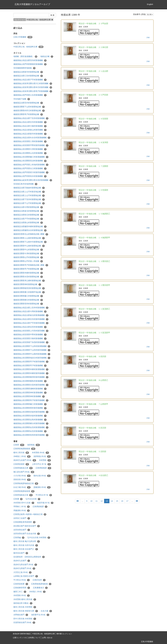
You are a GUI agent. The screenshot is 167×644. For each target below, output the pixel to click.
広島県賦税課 (40, 507)
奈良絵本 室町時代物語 (22, 634)
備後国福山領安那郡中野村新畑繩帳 (30, 335)
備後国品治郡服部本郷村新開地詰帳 (30, 227)
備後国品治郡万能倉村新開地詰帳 (29, 188)
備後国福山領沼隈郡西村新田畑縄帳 (30, 408)
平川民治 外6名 (22, 580)
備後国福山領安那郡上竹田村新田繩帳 (31, 331)
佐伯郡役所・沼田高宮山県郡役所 (29, 557)
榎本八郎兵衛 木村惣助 (25, 607)
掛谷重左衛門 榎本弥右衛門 (27, 526)
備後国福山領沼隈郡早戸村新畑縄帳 (30, 366)
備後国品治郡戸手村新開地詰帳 (28, 219)
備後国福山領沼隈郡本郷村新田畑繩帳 (31, 373)
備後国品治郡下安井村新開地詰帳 (29, 199)
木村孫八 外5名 (37, 592)
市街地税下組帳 (22, 99)
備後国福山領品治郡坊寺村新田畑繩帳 (31, 319)
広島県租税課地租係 (41, 584)
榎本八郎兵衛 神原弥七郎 (26, 611)
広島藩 (18, 499)
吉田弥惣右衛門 (22, 530)
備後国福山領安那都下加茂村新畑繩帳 (31, 342)
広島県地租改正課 (23, 468)
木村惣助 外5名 (22, 595)
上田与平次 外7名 (41, 464)
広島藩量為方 (40, 588)
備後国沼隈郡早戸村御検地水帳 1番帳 (31, 265)
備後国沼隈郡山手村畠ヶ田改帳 (28, 261)
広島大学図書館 (23, 37)
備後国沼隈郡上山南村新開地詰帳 (29, 238)
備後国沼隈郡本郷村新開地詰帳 (28, 273)
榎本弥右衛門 (21, 553)
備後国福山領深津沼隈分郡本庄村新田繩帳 (33, 87)
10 (91, 501)
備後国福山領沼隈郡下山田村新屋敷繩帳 (32, 346)
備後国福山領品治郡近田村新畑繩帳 (30, 327)
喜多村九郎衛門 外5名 (24, 568)
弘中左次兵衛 (33, 499)
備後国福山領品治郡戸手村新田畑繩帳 (31, 323)
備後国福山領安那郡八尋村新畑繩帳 (30, 141)
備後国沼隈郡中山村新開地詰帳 (28, 250)
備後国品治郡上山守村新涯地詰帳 (29, 192)
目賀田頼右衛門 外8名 (24, 623)
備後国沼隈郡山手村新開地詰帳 (28, 257)
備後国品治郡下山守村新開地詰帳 (29, 203)
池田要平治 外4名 (40, 615)
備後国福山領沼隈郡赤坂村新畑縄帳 (30, 416)
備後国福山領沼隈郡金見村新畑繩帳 (30, 431)
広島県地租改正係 (23, 495)
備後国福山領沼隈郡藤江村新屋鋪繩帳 (31, 157)
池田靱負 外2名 (42, 456)
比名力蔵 (46, 611)
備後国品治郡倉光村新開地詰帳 (28, 211)
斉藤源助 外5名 (22, 511)
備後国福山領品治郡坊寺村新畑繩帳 (30, 122)
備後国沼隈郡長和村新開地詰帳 (28, 304)
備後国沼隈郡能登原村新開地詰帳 (29, 288)
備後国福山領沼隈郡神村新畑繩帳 (29, 396)
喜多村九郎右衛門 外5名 (25, 565)
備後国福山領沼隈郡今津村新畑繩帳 (30, 149)
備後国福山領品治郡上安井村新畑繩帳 (31, 308)
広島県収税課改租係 (24, 491)
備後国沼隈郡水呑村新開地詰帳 (28, 277)
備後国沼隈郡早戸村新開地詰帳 (28, 269)
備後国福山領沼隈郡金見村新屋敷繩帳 (31, 427)
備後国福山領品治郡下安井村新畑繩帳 (31, 118)
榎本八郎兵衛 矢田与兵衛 (26, 545)
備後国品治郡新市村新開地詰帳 (28, 72)
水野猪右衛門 (21, 615)
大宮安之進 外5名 (22, 572)
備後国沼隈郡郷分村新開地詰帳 (28, 300)
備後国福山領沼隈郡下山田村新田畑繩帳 (32, 350)
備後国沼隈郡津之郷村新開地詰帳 (29, 281)
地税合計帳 (47, 56)
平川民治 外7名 (44, 495)
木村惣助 (45, 460)
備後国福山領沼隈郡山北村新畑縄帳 (30, 153)
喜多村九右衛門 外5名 (25, 460)
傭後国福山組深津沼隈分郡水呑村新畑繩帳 (33, 180)
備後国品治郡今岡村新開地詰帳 (28, 207)
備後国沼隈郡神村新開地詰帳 (27, 284)
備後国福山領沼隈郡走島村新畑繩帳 (30, 420)
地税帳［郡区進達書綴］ (25, 56)
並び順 (150, 15)
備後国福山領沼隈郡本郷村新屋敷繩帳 (31, 369)
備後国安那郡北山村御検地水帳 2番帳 (31, 234)
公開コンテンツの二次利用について (27, 638)
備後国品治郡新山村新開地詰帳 (28, 223)
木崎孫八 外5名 (22, 456)
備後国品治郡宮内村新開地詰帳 (28, 103)
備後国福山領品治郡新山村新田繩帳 (30, 130)
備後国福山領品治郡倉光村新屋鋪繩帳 (31, 315)
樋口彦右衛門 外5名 (24, 472)
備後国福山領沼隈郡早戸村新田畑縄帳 (31, 362)
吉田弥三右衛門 (22, 518)
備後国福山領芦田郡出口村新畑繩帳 (30, 168)
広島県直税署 (21, 584)
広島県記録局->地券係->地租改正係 (30, 514)
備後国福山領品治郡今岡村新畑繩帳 (30, 311)
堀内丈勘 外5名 (42, 476)
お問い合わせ (47, 638)
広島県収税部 (21, 464)
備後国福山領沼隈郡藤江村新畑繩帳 (30, 404)
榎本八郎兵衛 (21, 453)
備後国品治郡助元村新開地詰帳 (28, 215)
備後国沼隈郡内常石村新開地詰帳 (29, 111)
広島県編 (19, 538)
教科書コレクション (64, 634)
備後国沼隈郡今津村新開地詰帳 (28, 254)
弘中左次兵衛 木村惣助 (39, 538)
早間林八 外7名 (22, 507)
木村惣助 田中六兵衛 (24, 503)
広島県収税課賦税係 (24, 449)
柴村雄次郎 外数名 (23, 603)
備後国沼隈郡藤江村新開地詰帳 (28, 296)
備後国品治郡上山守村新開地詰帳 (29, 196)
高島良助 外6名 (22, 480)
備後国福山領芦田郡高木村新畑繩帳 (30, 176)
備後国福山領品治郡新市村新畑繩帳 (30, 134)
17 (127, 501)
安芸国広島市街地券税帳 (25, 184)
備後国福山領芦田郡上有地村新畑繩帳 (31, 165)
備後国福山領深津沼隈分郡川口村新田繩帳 (33, 84)
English (150, 4)
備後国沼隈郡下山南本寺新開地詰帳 (30, 242)
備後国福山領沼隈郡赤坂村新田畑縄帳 (31, 412)
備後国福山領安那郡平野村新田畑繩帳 (31, 145)
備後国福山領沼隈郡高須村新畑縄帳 (30, 161)
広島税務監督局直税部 (24, 522)
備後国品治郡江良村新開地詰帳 (28, 76)
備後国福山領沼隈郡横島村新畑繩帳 (30, 381)
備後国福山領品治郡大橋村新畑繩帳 (30, 126)
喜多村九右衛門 (22, 561)
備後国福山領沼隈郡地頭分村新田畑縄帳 (32, 358)
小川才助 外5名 (22, 476)
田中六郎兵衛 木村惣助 (25, 619)
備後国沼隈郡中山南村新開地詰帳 (29, 246)
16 (122, 501)
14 (112, 501)
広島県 (19, 445)
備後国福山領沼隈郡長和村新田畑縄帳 (31, 435)
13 (107, 501)
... (82, 501)
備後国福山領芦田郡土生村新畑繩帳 (30, 95)
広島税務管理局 (22, 588)
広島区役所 (39, 580)
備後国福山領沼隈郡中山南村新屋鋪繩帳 (32, 354)
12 (102, 501)
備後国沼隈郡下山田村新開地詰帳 (29, 107)
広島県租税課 (43, 468)
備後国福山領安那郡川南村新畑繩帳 (30, 339)
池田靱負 (34, 445)
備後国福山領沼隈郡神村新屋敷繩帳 (30, 393)
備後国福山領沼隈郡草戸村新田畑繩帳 (31, 400)
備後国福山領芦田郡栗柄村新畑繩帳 (30, 64)
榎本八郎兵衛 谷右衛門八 (26, 549)
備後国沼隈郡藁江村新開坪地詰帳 (29, 292)
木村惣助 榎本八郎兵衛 (25, 599)
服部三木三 (20, 592)
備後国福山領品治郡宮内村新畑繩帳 (30, 60)
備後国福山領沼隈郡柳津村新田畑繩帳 (31, 377)
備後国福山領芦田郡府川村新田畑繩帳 (31, 172)
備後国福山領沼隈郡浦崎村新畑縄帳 (30, 389)
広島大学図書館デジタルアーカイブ (32, 4)
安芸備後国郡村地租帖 (24, 68)
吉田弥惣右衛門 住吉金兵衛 (27, 534)
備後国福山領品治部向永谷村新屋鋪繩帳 (32, 138)
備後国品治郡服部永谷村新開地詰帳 (30, 230)
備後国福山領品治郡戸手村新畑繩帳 (30, 80)
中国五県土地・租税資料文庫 (28, 47)
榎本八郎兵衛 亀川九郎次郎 (27, 541)
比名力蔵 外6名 (22, 487)
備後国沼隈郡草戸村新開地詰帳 (28, 114)
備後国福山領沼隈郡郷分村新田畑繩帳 (31, 423)
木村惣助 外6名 (40, 453)
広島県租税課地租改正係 (26, 483)
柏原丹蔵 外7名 (45, 503)
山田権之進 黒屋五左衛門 (26, 576)
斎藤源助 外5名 (42, 487)
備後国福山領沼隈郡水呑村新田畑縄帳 (31, 385)
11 (97, 501)
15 (117, 501)
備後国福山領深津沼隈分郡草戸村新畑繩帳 (33, 91)
